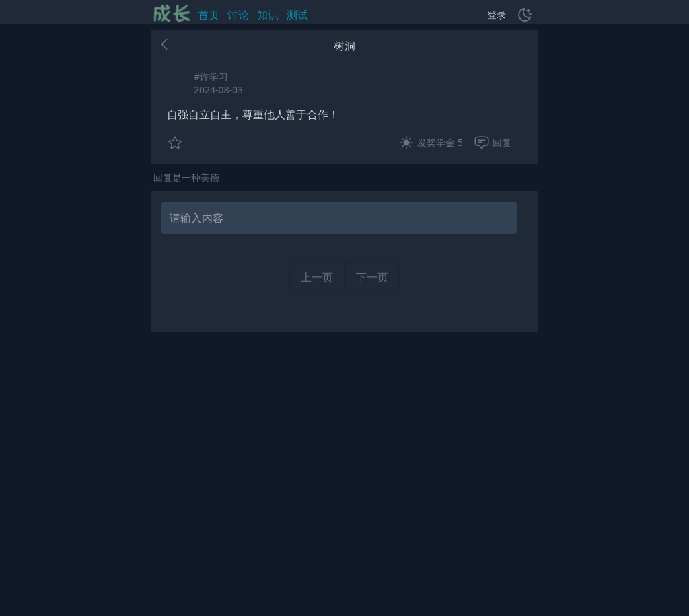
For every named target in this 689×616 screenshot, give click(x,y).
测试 (297, 15)
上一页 (317, 277)
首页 (209, 15)
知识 (268, 15)
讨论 (238, 15)
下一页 (372, 277)
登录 (497, 14)
